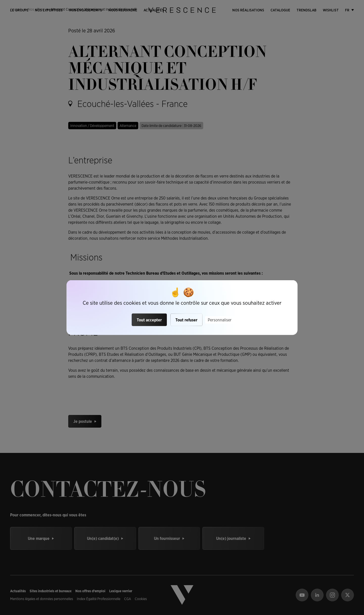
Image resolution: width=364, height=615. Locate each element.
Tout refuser (186, 320)
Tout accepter (149, 320)
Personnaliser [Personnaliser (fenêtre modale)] (220, 320)
